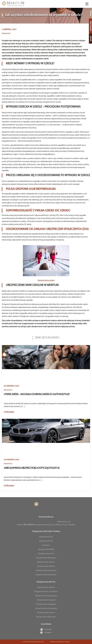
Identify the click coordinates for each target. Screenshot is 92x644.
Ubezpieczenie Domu (46, 554)
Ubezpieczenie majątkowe (46, 604)
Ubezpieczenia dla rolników (46, 575)
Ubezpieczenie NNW (46, 550)
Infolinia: (25, 525)
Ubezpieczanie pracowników (46, 609)
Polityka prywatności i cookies (60, 642)
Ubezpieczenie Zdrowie (46, 566)
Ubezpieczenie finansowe (46, 617)
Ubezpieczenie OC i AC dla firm (46, 592)
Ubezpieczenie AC (46, 541)
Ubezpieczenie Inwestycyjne (46, 596)
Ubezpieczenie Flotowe (46, 587)
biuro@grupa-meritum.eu (43, 525)
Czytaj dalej (9, 412)
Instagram (46, 633)
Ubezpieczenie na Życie (46, 562)
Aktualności (6, 34)
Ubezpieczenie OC (46, 537)
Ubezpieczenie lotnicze (46, 613)
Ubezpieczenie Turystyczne (46, 571)
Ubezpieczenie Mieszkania (46, 558)
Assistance (46, 545)
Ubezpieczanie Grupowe (46, 600)
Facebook (46, 630)
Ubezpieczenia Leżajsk (46, 280)
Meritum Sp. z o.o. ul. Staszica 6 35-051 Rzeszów (64, 523)
